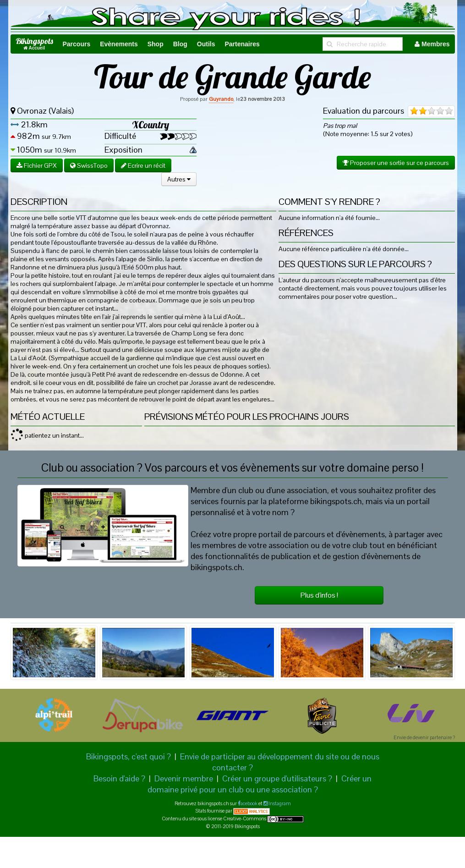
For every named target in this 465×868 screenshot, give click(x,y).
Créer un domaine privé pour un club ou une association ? (260, 784)
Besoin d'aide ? (119, 778)
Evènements (119, 44)
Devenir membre (184, 778)
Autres (179, 179)
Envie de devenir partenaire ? (424, 737)
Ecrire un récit (143, 165)
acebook (249, 803)
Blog (180, 44)
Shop (156, 44)
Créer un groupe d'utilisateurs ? (277, 778)
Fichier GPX (37, 165)
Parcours (77, 44)
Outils (206, 44)
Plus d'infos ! (319, 595)
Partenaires (242, 44)
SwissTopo (89, 165)
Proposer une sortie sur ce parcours (396, 163)
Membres (432, 44)
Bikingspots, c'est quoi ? (129, 756)
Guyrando (221, 99)
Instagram (279, 803)
